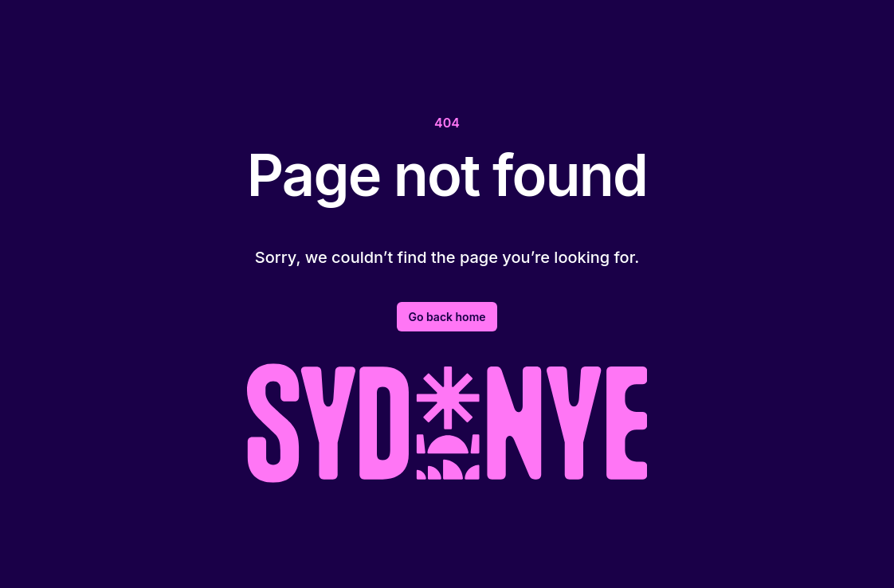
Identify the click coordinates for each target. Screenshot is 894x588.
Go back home (447, 317)
